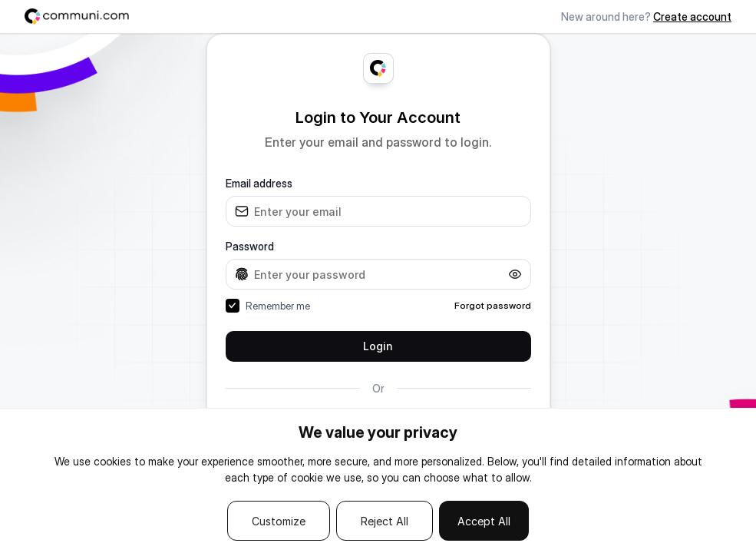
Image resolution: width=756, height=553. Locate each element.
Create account (692, 17)
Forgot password (493, 305)
